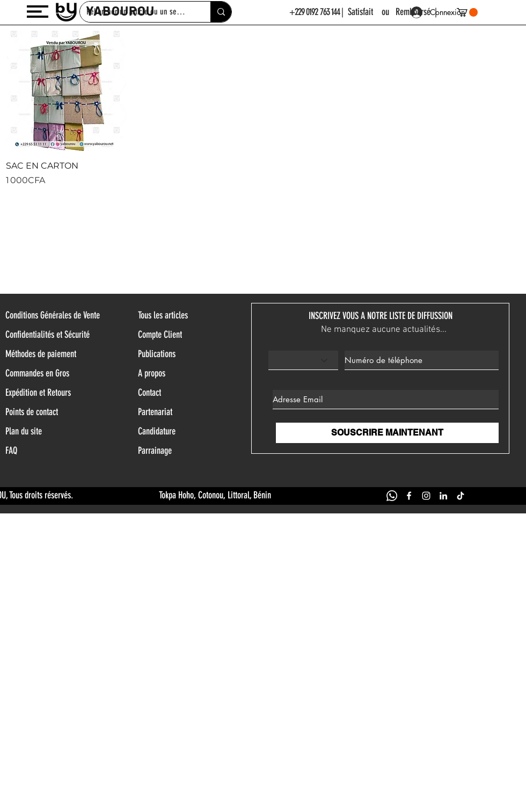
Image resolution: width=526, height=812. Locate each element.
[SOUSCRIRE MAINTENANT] (387, 433)
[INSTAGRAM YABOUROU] (426, 496)
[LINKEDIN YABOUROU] (443, 496)
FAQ (11, 451)
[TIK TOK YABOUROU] (461, 496)
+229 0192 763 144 (315, 12)
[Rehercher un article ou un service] (221, 12)
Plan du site (24, 431)
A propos (152, 373)
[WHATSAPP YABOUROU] (392, 496)
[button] (38, 12)
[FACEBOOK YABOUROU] (409, 496)
